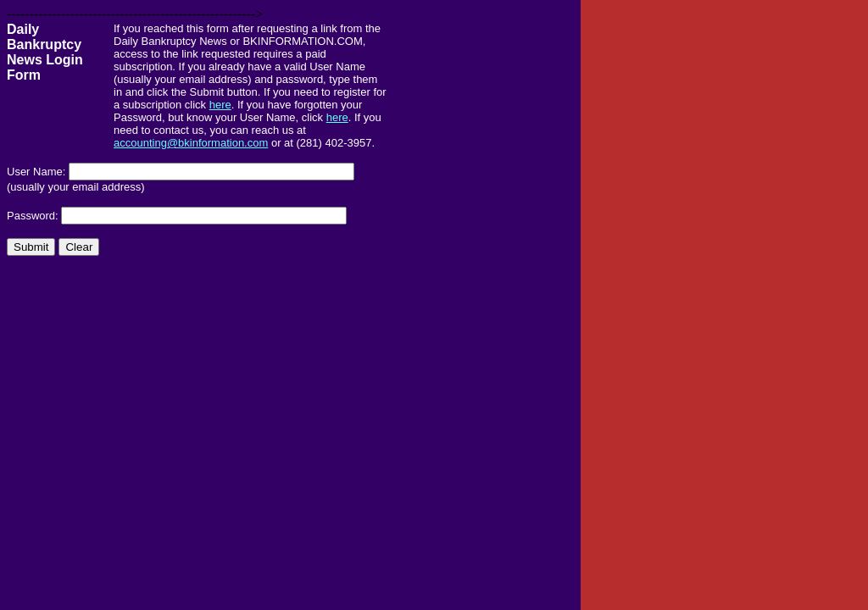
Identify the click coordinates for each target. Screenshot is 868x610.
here (220, 105)
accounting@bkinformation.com (191, 143)
